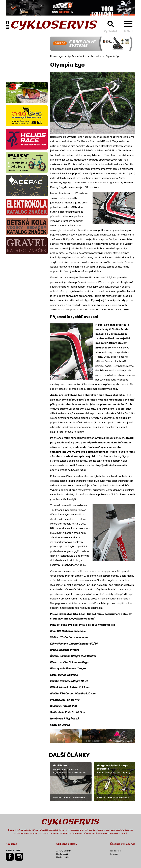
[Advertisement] (27, 57)
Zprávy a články (77, 56)
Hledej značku (63, 857)
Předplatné (115, 851)
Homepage (56, 56)
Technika (96, 56)
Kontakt (114, 854)
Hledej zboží (62, 854)
